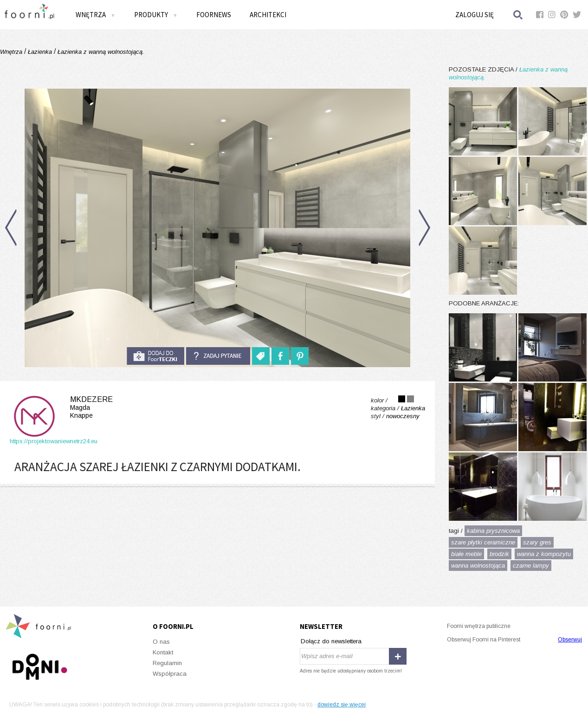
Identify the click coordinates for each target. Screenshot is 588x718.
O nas (161, 642)
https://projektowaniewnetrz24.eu (54, 441)
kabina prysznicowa (493, 531)
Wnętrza (96, 15)
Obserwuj (570, 640)
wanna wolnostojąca (478, 566)
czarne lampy (531, 566)
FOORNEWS (214, 15)
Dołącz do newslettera (331, 641)
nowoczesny (403, 416)
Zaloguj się (475, 15)
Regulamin (167, 663)
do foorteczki (155, 356)
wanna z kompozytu (544, 554)
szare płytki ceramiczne (483, 542)
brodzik (499, 554)
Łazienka (40, 52)
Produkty (156, 15)
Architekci (268, 15)
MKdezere (61, 408)
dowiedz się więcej (342, 705)
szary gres (537, 542)
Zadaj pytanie (218, 356)
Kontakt (163, 652)
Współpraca (170, 674)
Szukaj (518, 15)
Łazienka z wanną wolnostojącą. (100, 52)
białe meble (466, 554)
